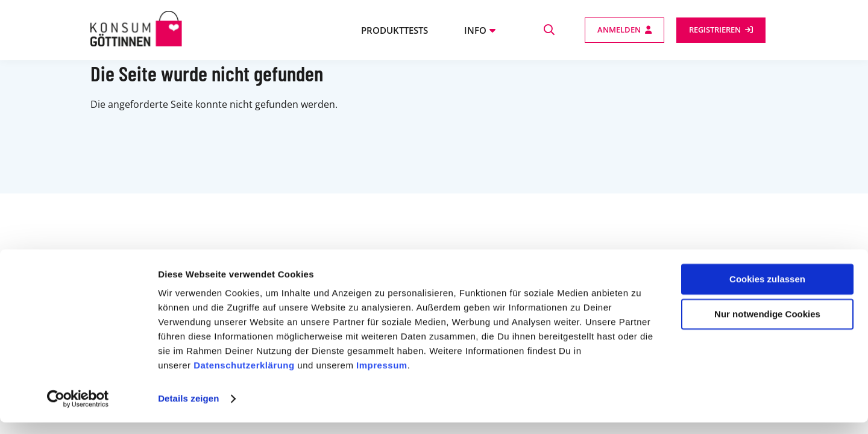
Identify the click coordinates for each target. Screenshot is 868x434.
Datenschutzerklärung (244, 377)
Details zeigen (188, 410)
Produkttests (395, 30)
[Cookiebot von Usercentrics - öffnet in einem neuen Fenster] (78, 410)
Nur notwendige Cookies (767, 326)
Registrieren (715, 30)
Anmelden (619, 30)
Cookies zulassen (767, 291)
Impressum (382, 377)
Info (475, 30)
